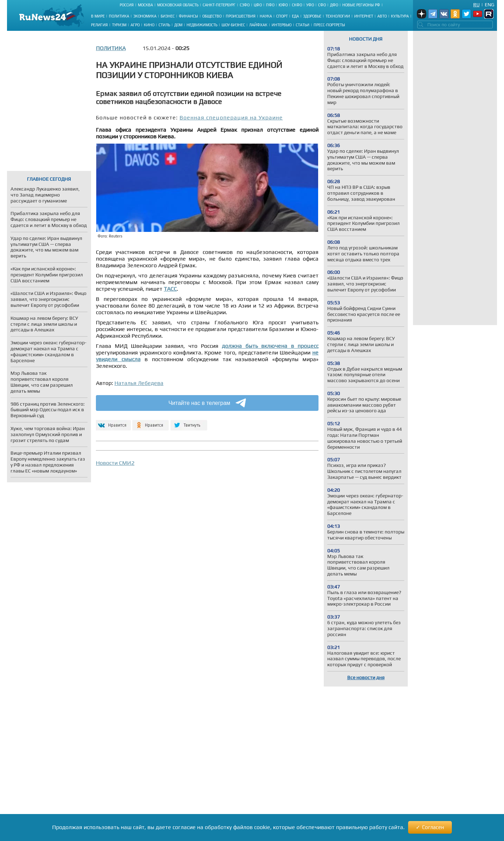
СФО (322, 5)
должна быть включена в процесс (270, 346)
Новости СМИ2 (115, 463)
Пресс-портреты (329, 25)
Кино (149, 25)
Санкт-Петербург (219, 5)
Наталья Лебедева (139, 383)
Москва (145, 5)
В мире (98, 16)
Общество (212, 16)
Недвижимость (202, 25)
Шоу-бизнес (233, 25)
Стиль (164, 25)
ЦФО (258, 5)
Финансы (188, 16)
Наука (266, 16)
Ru (476, 5)
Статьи (303, 25)
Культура (400, 16)
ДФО (334, 5)
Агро (135, 25)
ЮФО (283, 5)
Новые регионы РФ (361, 5)
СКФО (297, 5)
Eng (489, 5)
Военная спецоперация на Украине (231, 118)
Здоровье (312, 16)
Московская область (178, 5)
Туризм (119, 25)
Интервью (282, 25)
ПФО (270, 5)
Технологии (338, 16)
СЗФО (245, 5)
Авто (382, 16)
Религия (99, 25)
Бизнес (168, 16)
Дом (178, 25)
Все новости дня (366, 677)
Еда (295, 16)
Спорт (282, 16)
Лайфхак (258, 25)
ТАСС (170, 289)
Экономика (145, 16)
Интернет (364, 16)
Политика (119, 16)
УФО (310, 5)
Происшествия (241, 16)
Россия (127, 5)
